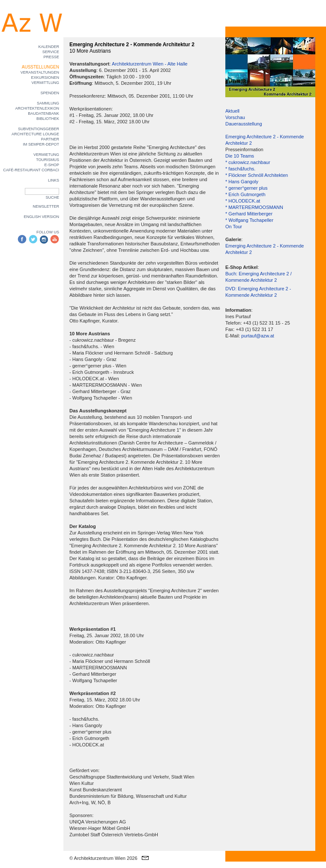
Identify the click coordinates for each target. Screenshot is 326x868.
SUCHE (52, 197)
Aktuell (232, 111)
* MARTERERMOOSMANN (254, 207)
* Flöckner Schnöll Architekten (257, 175)
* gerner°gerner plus (247, 188)
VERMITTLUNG (45, 83)
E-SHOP (52, 165)
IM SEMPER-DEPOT (41, 144)
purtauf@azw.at (258, 336)
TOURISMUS (48, 160)
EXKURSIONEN (45, 78)
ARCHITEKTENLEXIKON (37, 108)
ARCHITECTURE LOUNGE (35, 134)
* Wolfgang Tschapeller (249, 220)
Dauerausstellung (244, 124)
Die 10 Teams (240, 156)
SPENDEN (50, 93)
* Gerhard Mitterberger (249, 214)
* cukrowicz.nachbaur (248, 162)
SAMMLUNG (48, 103)
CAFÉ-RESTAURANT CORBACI (31, 170)
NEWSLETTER (46, 206)
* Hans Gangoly (242, 182)
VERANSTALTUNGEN (40, 72)
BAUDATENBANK (43, 113)
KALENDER (49, 47)
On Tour (234, 227)
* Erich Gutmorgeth (245, 194)
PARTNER (50, 139)
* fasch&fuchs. (240, 169)
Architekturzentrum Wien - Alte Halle (150, 64)
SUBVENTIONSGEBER (39, 129)
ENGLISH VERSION (41, 217)
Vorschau (235, 117)
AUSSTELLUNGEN (40, 67)
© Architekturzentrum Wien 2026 (103, 858)
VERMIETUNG (46, 155)
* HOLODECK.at (243, 201)
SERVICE (51, 52)
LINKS (54, 180)
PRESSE (51, 57)
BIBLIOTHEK (48, 119)
